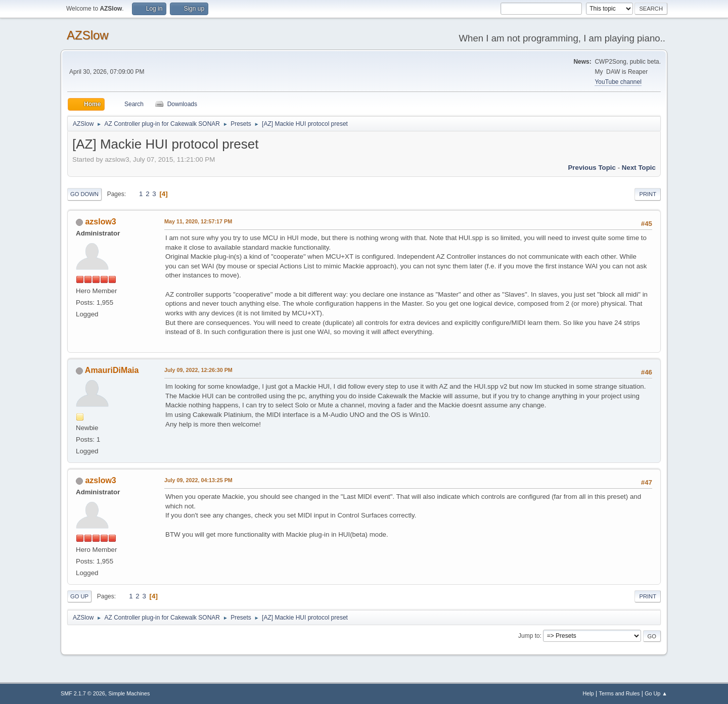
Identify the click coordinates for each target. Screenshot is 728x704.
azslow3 (100, 222)
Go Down (84, 194)
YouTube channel (618, 82)
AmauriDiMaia (112, 370)
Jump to (529, 636)
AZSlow (88, 35)
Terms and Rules (620, 693)
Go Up (79, 596)
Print (648, 194)
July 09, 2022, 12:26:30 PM (198, 370)
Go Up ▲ (656, 693)
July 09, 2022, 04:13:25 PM (198, 480)
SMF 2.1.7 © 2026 (83, 693)
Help (588, 693)
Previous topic (592, 168)
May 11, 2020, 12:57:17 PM (198, 221)
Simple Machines (129, 693)
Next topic (639, 168)
